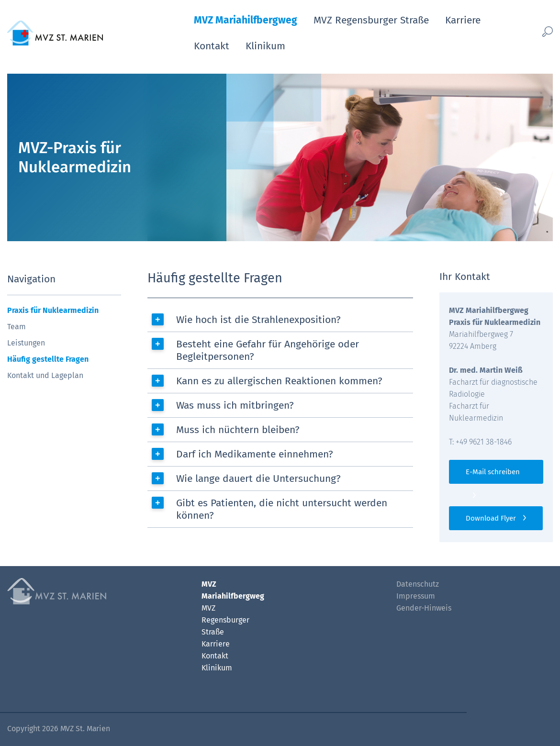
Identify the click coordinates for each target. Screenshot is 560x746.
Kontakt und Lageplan (45, 375)
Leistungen (26, 343)
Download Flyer (491, 518)
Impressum (416, 596)
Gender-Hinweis (424, 608)
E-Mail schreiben (493, 472)
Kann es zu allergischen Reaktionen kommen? (279, 381)
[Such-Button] (537, 31)
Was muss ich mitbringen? (235, 405)
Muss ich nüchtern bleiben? (238, 430)
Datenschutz (418, 584)
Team (17, 327)
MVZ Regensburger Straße (371, 20)
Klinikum (265, 46)
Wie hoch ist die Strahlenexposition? (258, 320)
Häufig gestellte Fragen (48, 359)
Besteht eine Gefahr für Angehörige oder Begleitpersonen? (268, 350)
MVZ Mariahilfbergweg (246, 20)
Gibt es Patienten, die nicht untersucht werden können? (282, 509)
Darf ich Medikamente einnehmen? (255, 454)
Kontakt (212, 46)
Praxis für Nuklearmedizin (53, 310)
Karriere (463, 20)
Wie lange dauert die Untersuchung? (258, 479)
